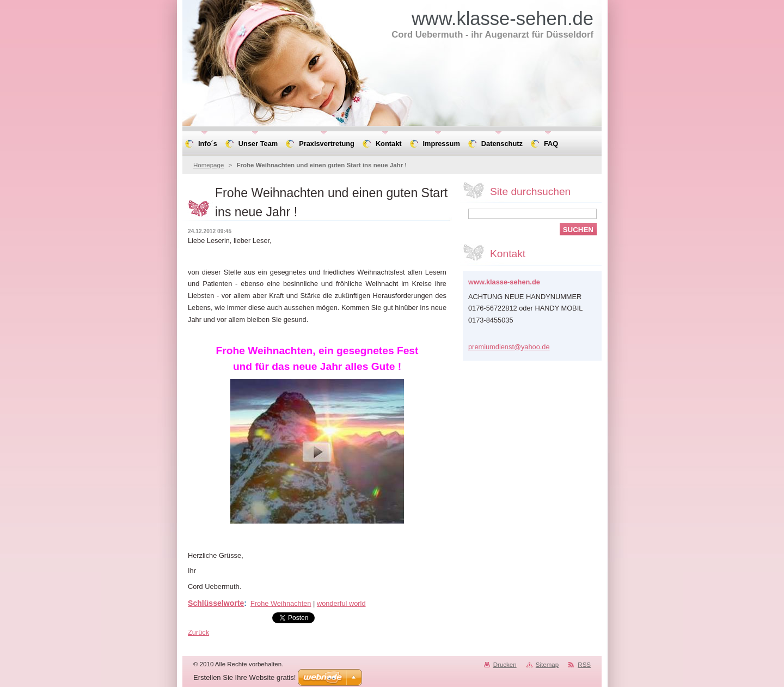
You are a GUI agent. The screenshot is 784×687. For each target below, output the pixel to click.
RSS (584, 665)
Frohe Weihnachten (281, 603)
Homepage (209, 165)
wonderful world (341, 603)
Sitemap (547, 665)
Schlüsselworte (216, 603)
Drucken (505, 665)
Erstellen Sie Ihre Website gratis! (244, 677)
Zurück (198, 632)
